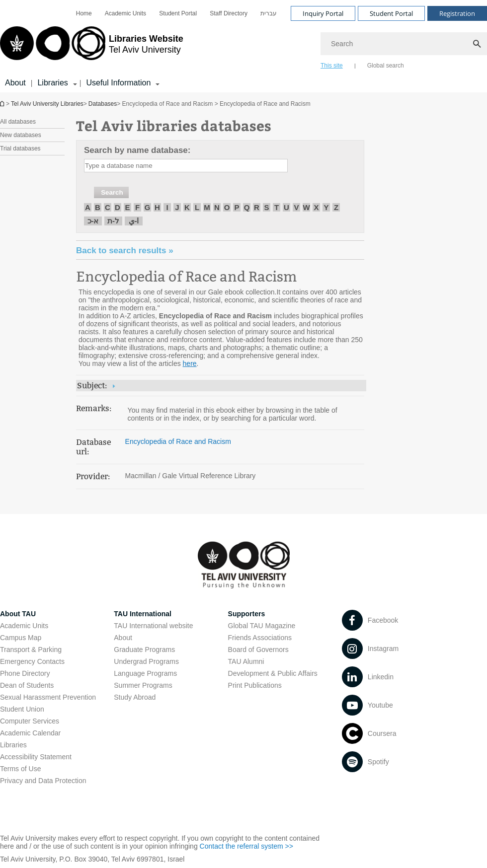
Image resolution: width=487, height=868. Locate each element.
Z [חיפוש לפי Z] (336, 207)
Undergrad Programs (146, 661)
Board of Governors (258, 650)
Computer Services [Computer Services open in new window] (30, 721)
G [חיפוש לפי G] (148, 207)
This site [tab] (332, 66)
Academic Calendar (30, 733)
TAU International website (153, 626)
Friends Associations (260, 638)
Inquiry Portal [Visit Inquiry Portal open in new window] (323, 13)
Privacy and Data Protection (43, 781)
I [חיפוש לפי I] (167, 207)
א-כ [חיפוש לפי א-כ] (93, 221)
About (15, 83)
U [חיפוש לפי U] (286, 207)
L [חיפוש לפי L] (197, 207)
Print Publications (255, 685)
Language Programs (145, 673)
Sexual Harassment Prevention (48, 697)
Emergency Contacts (32, 661)
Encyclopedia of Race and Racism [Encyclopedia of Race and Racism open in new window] (186, 277)
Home (84, 13)
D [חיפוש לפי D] (118, 207)
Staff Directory (229, 13)
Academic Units (125, 13)
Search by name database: (137, 150)
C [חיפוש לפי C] (108, 207)
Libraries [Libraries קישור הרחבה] (52, 83)
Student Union (22, 709)
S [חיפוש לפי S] (266, 207)
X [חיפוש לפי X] (316, 207)
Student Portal (178, 13)
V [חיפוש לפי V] (296, 207)
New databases (21, 135)
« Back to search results (125, 251)
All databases (18, 122)
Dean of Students (27, 685)
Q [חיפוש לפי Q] (247, 207)
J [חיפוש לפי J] (177, 207)
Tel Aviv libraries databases (174, 125)
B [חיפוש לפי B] (98, 207)
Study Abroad (135, 697)
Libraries (13, 745)
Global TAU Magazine (262, 626)
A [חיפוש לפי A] (88, 207)
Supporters (247, 614)
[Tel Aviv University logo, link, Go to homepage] (92, 47)
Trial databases (20, 148)
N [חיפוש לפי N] (217, 207)
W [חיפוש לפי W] (306, 207)
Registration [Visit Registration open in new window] (457, 13)
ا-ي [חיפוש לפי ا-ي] (134, 221)
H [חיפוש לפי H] (157, 207)
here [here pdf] (190, 363)
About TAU (18, 614)
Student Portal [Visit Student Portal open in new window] (391, 13)
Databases (103, 104)
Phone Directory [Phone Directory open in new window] (25, 673)
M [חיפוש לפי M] (207, 207)
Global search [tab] (386, 66)
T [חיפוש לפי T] (277, 207)
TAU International (143, 614)
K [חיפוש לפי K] (187, 207)
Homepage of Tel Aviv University (3, 104)
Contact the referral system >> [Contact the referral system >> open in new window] (246, 846)
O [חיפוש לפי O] (227, 207)
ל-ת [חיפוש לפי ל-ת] (113, 221)
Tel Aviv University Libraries (47, 104)
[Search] (404, 44)
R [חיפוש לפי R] (257, 207)
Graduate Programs (144, 650)
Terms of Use (20, 769)
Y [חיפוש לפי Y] (326, 207)
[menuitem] (84, 13)
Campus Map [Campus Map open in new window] (21, 638)
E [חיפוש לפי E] (127, 207)
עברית (269, 13)
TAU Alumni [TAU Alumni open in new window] (246, 661)
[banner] (243, 46)
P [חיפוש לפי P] (237, 207)
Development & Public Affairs (273, 673)
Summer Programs (143, 685)
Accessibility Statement (36, 757)
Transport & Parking (31, 650)
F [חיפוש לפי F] (137, 207)
